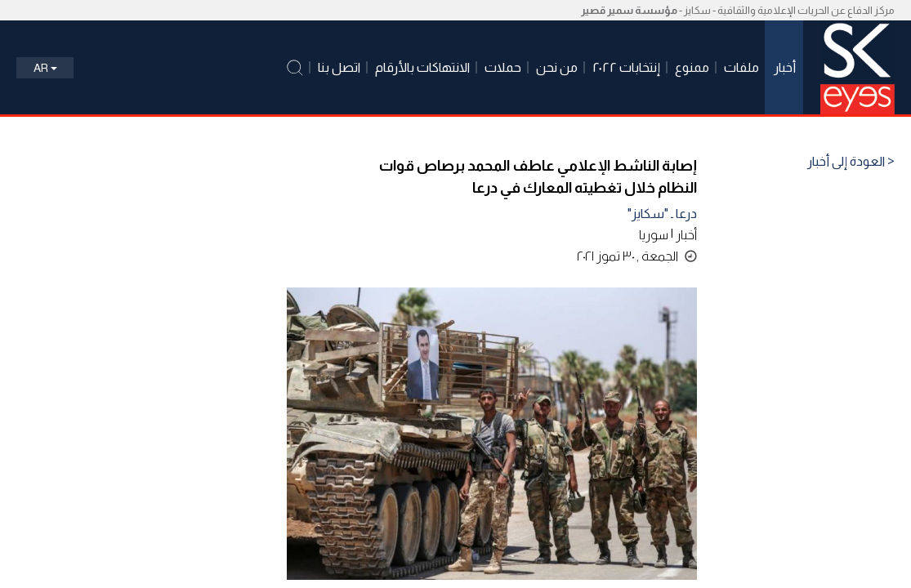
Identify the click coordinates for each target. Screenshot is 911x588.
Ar (45, 68)
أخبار (686, 235)
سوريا (654, 235)
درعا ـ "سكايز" (662, 214)
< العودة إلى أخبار (851, 162)
